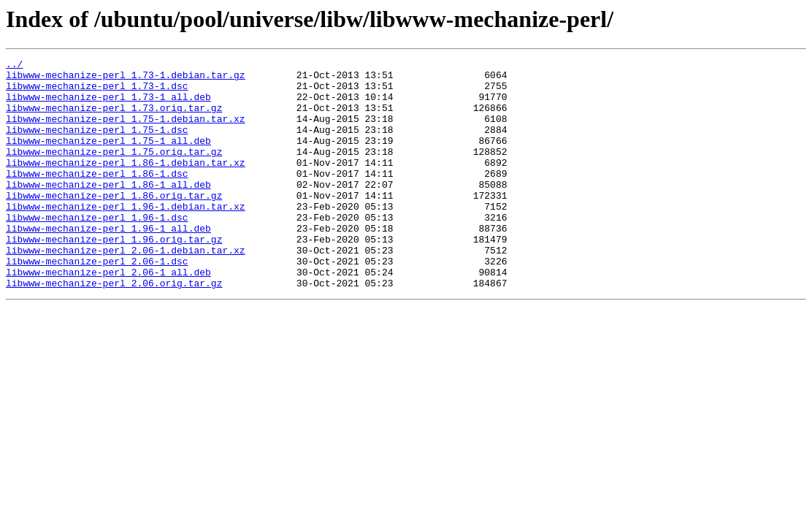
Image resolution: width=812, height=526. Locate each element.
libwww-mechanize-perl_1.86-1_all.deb (108, 210)
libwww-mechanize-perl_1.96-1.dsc (97, 250)
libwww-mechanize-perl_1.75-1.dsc (97, 145)
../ (14, 66)
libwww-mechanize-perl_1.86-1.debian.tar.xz (126, 184)
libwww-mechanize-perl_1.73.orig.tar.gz (114, 118)
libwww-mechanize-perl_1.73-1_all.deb (108, 105)
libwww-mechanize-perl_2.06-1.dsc (97, 302)
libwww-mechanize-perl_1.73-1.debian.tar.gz (126, 79)
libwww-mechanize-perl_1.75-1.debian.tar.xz (126, 131)
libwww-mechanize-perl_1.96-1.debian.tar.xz (126, 237)
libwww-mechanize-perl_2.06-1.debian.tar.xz (126, 289)
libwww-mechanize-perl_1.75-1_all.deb (108, 158)
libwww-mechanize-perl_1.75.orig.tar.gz (114, 171)
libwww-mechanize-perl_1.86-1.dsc (97, 197)
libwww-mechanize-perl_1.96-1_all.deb (108, 263)
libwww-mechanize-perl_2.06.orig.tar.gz (114, 329)
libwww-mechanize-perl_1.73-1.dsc (97, 92)
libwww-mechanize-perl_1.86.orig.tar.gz (114, 224)
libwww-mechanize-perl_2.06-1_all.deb (108, 316)
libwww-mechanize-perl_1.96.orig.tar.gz (114, 276)
